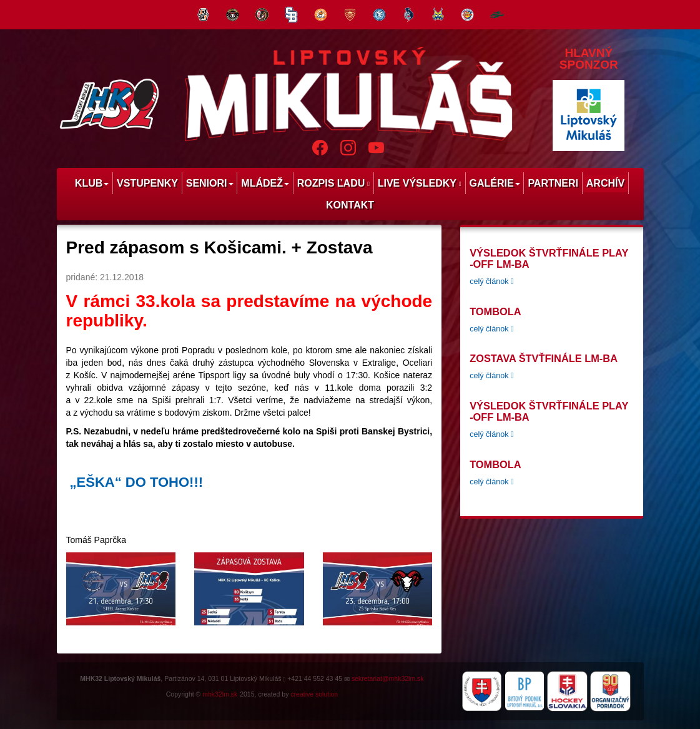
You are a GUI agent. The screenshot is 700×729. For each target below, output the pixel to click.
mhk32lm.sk (220, 694)
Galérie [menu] (494, 183)
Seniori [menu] (210, 183)
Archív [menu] (605, 183)
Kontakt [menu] (350, 205)
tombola (495, 311)
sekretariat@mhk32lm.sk (388, 678)
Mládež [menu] (265, 183)
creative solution (314, 694)
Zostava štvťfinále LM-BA (544, 358)
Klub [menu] (92, 183)
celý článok (491, 281)
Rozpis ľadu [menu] (333, 183)
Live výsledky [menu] (420, 183)
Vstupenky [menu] (147, 183)
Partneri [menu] (553, 183)
